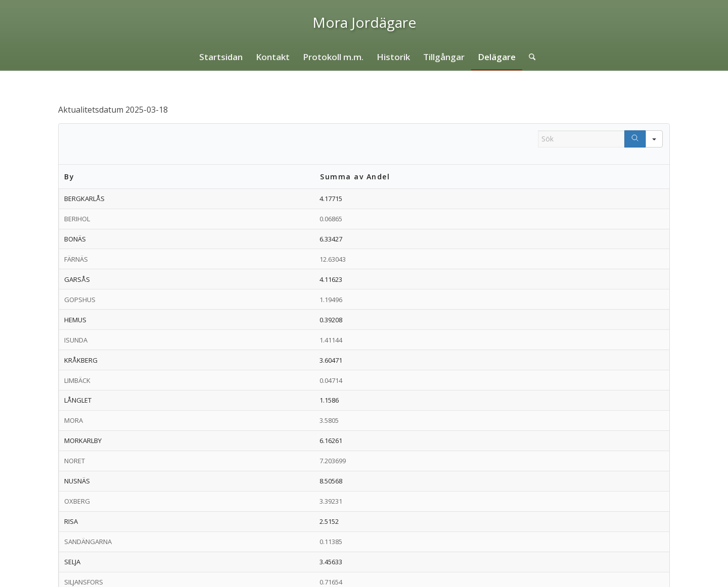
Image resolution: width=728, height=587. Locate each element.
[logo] (364, 22)
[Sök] (529, 57)
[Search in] (654, 139)
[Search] (635, 139)
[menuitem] (221, 57)
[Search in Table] (581, 139)
